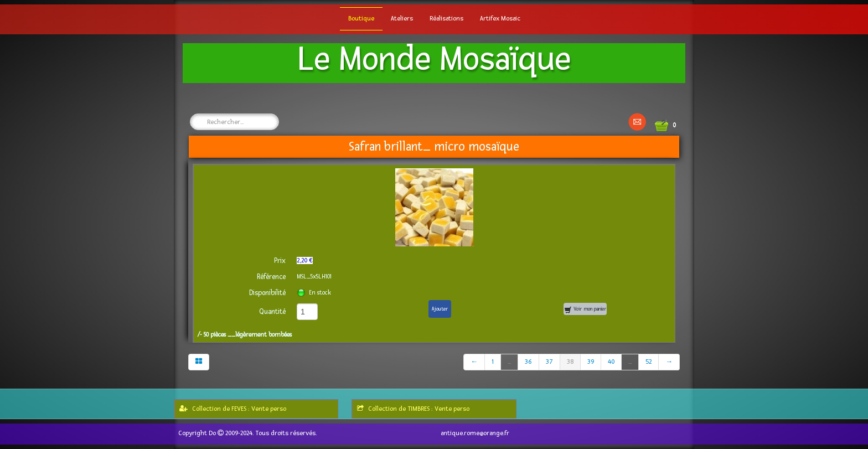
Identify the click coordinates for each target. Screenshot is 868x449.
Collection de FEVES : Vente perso (233, 409)
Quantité (272, 312)
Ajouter (440, 309)
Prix (280, 261)
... (509, 362)
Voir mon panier (585, 310)
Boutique (361, 19)
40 (611, 362)
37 (549, 362)
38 (570, 362)
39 (591, 362)
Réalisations (446, 19)
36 (528, 362)
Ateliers (402, 19)
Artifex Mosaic (500, 19)
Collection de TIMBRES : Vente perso (413, 409)
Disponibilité (267, 293)
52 (649, 362)
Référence (271, 277)
